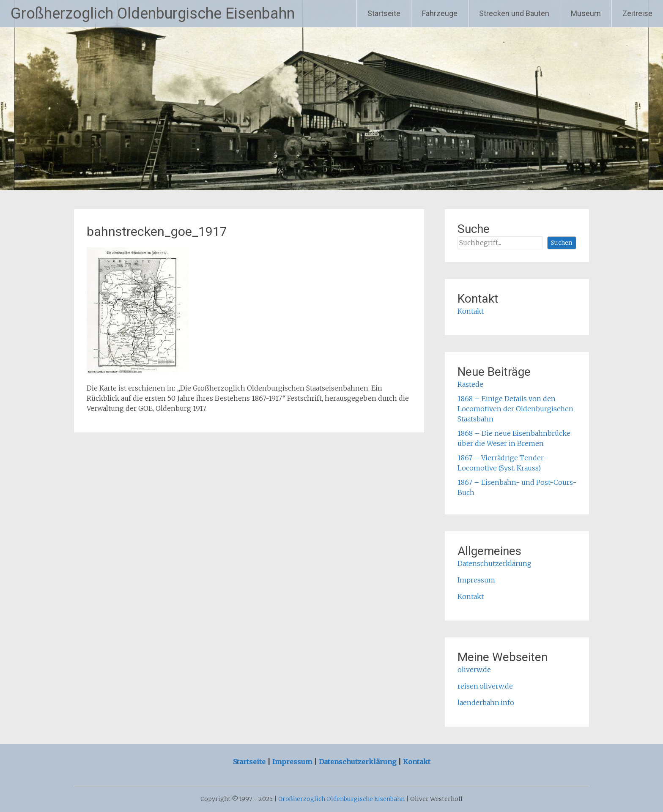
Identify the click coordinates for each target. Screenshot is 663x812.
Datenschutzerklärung (495, 563)
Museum (586, 13)
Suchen (562, 243)
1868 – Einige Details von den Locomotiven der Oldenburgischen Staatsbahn (515, 409)
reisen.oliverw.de (485, 686)
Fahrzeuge (440, 13)
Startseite (384, 13)
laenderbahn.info (486, 703)
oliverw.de (474, 670)
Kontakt (471, 311)
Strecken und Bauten (514, 13)
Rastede (470, 384)
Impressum (476, 580)
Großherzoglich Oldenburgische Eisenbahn (153, 14)
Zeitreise (637, 13)
